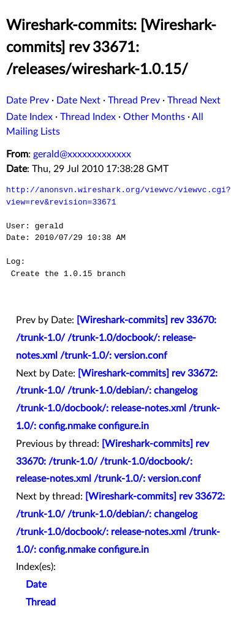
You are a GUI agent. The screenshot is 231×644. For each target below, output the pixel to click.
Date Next (78, 100)
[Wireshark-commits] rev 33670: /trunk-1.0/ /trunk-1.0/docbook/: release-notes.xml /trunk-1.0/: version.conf (116, 338)
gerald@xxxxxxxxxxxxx (82, 154)
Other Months (154, 117)
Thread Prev (134, 100)
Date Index (29, 117)
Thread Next (194, 100)
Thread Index (88, 117)
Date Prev (28, 100)
